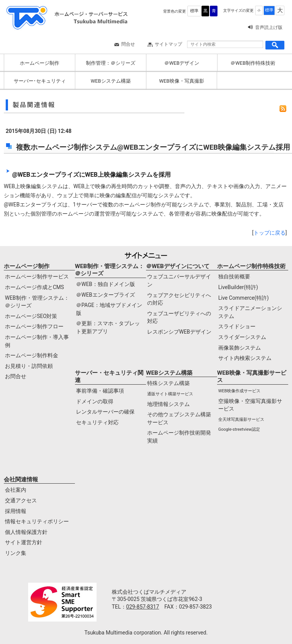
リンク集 (16, 553)
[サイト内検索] (225, 44)
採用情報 (16, 511)
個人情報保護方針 (26, 532)
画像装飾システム (240, 348)
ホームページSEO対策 (31, 316)
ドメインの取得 (95, 401)
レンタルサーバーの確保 (105, 412)
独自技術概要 (234, 276)
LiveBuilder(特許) (238, 287)
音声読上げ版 (269, 27)
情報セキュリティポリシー (37, 521)
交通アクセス (21, 500)
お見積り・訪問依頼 (29, 366)
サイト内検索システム (245, 358)
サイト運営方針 (24, 542)
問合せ (128, 44)
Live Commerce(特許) (244, 298)
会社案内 (16, 490)
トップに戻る (270, 233)
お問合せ (16, 376)
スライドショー (237, 326)
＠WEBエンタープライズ (106, 295)
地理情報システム (168, 404)
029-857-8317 (143, 607)
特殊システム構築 (168, 383)
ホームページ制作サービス (37, 276)
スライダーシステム (242, 337)
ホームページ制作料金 (32, 355)
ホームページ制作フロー (34, 326)
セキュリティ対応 (97, 422)
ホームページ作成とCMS (34, 287)
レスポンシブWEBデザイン (179, 332)
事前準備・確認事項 (100, 391)
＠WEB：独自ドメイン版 (106, 284)
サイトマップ (168, 44)
